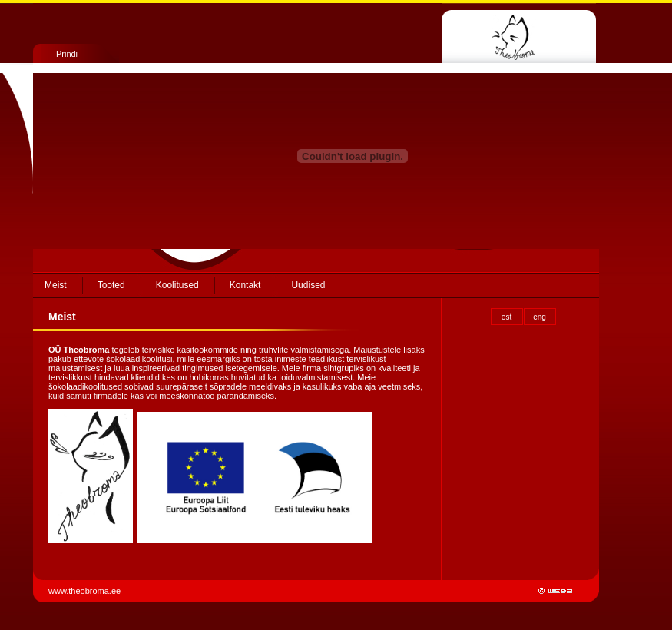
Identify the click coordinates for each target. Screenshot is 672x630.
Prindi (67, 54)
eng (540, 317)
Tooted (111, 285)
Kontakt (245, 285)
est (506, 317)
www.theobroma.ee (86, 591)
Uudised (308, 285)
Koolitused (177, 285)
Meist (56, 285)
